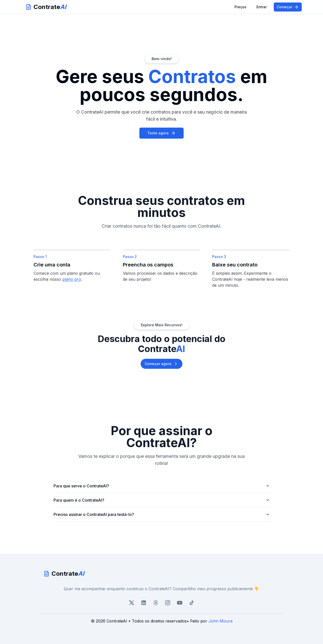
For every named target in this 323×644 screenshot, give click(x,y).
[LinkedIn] (144, 603)
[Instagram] (168, 603)
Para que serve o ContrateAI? (162, 486)
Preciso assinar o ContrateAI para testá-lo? (162, 514)
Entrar (262, 7)
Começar (288, 7)
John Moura (220, 621)
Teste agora (161, 133)
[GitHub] (180, 603)
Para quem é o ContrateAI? (162, 500)
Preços (240, 7)
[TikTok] (192, 603)
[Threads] (156, 603)
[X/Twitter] (132, 603)
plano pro (72, 279)
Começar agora (161, 364)
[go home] (162, 574)
